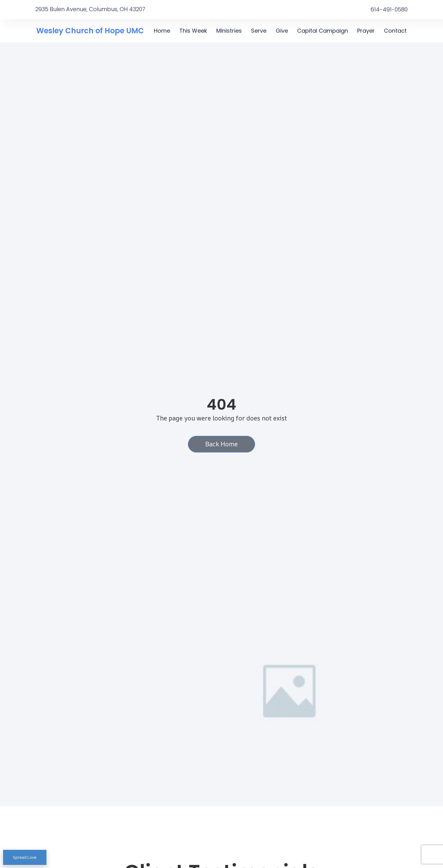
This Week (193, 31)
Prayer (366, 31)
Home (162, 31)
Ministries (229, 31)
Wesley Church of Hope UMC (90, 31)
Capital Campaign (323, 31)
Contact (395, 31)
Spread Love (25, 857)
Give (282, 31)
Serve (259, 31)
